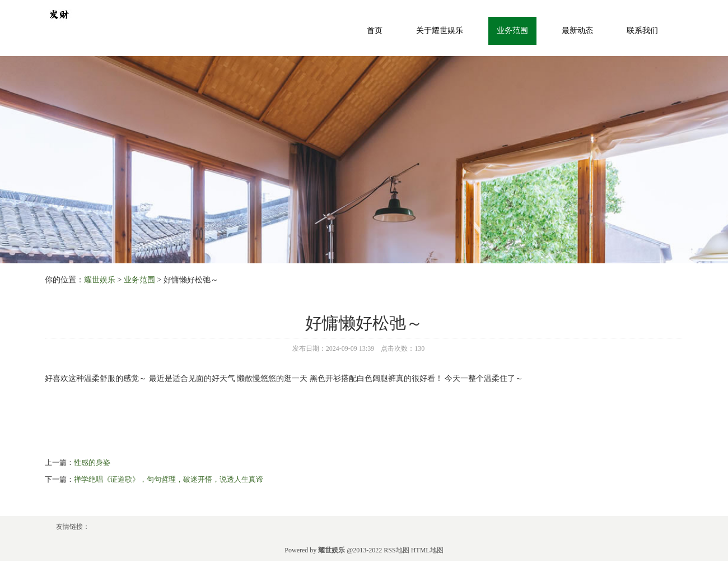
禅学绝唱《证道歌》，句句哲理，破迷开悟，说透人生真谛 (169, 479)
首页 (375, 31)
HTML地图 (427, 550)
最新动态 (577, 31)
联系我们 (642, 31)
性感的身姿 (92, 462)
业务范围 (512, 31)
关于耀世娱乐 (440, 31)
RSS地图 (396, 550)
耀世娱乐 (100, 280)
